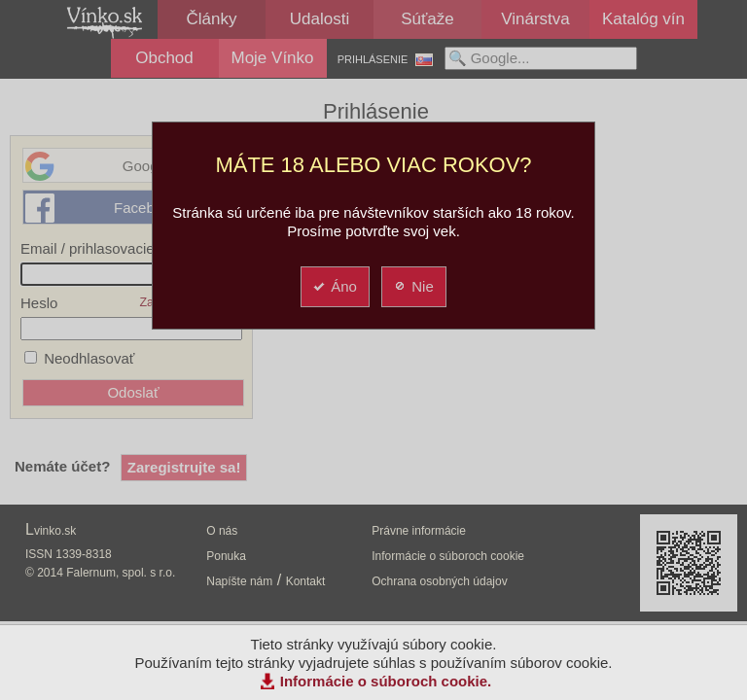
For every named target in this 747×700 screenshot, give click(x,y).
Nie (413, 286)
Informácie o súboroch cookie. (386, 681)
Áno (334, 286)
